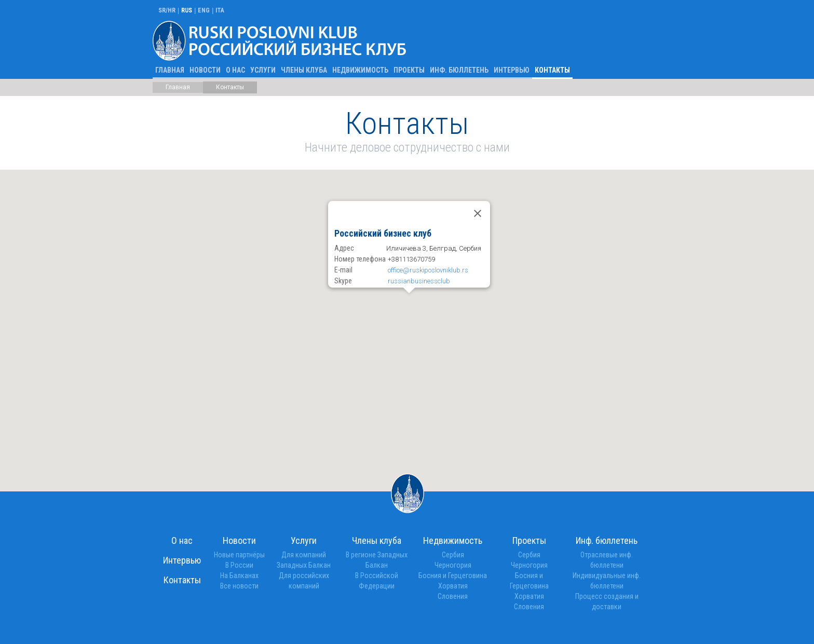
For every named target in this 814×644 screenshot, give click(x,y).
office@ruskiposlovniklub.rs (428, 270)
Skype (343, 281)
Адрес (344, 248)
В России (239, 565)
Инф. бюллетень (459, 70)
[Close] (478, 214)
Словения (453, 596)
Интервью (512, 70)
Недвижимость (360, 70)
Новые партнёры (239, 555)
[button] (409, 316)
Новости (205, 70)
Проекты (409, 70)
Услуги (263, 70)
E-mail (343, 270)
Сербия (453, 555)
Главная (170, 70)
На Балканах (239, 576)
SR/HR (167, 10)
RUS (187, 10)
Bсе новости (239, 586)
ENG (204, 10)
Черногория (453, 565)
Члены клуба (304, 70)
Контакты (552, 70)
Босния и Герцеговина (453, 576)
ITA (220, 10)
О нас (235, 70)
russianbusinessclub (419, 281)
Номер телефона (360, 259)
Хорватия (453, 586)
